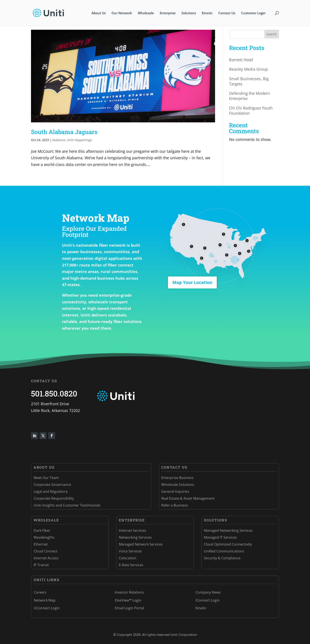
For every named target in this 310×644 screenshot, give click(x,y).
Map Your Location (192, 282)
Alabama (59, 140)
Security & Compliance (222, 558)
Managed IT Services (220, 537)
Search (272, 34)
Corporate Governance (52, 485)
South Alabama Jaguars (64, 132)
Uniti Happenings (79, 140)
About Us (99, 13)
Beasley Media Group (248, 69)
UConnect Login (47, 608)
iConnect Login (208, 600)
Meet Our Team (46, 478)
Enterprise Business (177, 478)
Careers (40, 592)
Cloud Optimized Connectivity (228, 544)
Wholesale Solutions (178, 485)
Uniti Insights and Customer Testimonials (67, 505)
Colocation (128, 558)
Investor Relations (129, 592)
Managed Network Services (141, 544)
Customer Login (253, 13)
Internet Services (133, 530)
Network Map (45, 600)
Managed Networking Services (228, 530)
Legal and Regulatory (51, 491)
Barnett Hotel (241, 60)
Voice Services (130, 551)
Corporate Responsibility (54, 498)
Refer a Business (175, 505)
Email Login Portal (129, 608)
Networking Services (135, 537)
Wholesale (146, 13)
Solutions (189, 13)
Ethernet (41, 544)
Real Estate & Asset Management (188, 498)
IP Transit (41, 565)
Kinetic (207, 13)
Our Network (122, 13)
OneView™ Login (128, 600)
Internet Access (46, 558)
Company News (208, 592)
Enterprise (168, 13)
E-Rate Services (131, 565)
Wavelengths (44, 537)
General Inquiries (175, 491)
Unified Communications (224, 551)
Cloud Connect (46, 551)
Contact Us (227, 13)
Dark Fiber (42, 530)
